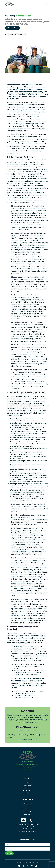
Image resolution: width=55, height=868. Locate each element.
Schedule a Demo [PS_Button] (12, 28)
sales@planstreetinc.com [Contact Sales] (28, 832)
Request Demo (28, 790)
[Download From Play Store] (32, 820)
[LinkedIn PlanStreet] (36, 866)
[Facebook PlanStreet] (19, 866)
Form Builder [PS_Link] (28, 811)
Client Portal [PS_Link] (27, 804)
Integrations (27, 814)
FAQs (28, 783)
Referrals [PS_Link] (27, 806)
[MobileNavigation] (48, 4)
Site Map (28, 793)
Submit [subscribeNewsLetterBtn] (9, 853)
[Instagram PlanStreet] (28, 866)
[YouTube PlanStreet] (32, 866)
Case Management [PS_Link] (28, 809)
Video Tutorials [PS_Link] (27, 785)
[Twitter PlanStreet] (23, 866)
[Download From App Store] (23, 820)
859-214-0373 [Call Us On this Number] (27, 829)
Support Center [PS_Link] (28, 788)
